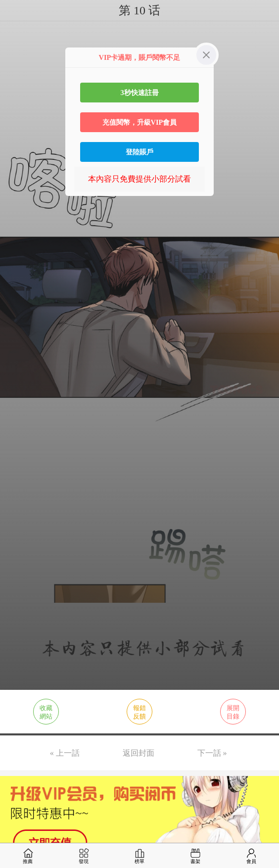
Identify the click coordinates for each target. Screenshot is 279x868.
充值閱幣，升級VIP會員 (140, 122)
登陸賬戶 (139, 152)
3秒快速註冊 (139, 93)
